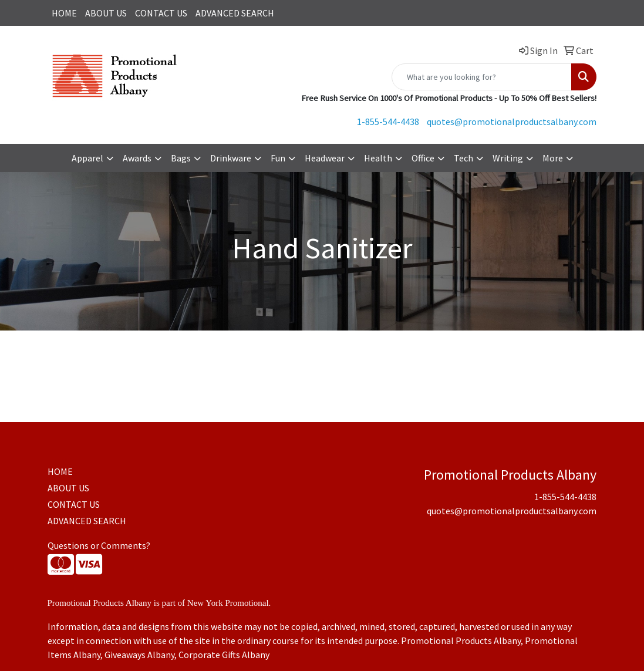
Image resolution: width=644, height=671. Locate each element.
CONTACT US (161, 13)
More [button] (553, 158)
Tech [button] (463, 158)
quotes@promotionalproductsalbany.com (512, 122)
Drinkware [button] (231, 158)
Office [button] (423, 158)
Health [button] (378, 158)
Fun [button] (278, 158)
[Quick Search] (482, 77)
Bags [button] (181, 158)
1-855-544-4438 (388, 122)
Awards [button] (137, 158)
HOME (64, 13)
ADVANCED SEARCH (235, 13)
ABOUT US (106, 13)
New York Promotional (228, 603)
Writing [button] (508, 158)
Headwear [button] (325, 158)
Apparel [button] (87, 158)
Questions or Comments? (99, 545)
